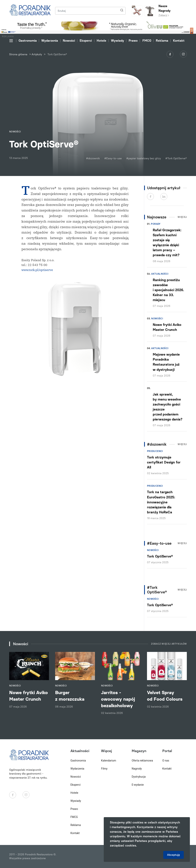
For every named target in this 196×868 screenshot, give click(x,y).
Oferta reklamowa (142, 761)
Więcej (182, 217)
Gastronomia (28, 41)
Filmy (104, 769)
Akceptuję (174, 855)
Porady (156, 224)
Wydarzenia (50, 41)
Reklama (162, 41)
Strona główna (18, 54)
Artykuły (37, 54)
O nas (166, 761)
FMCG (147, 41)
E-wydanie (138, 785)
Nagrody (137, 769)
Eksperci (86, 41)
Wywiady (118, 41)
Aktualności (160, 274)
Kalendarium (109, 761)
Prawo (133, 41)
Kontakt (179, 41)
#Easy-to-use (113, 158)
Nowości (69, 41)
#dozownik (93, 158)
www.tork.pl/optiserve (37, 270)
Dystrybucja (139, 777)
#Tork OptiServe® (176, 158)
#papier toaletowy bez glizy (144, 158)
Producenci (155, 451)
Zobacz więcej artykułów (169, 644)
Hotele (101, 41)
